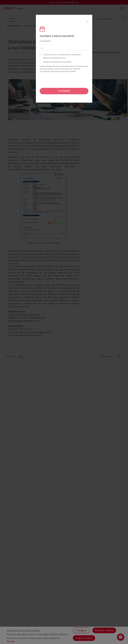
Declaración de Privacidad (66, 71)
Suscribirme (64, 91)
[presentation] (64, 80)
